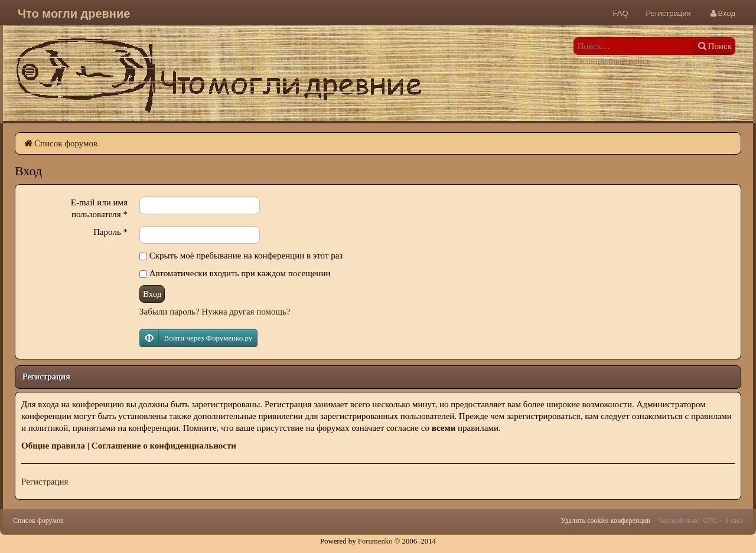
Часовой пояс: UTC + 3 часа (701, 521)
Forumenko (375, 541)
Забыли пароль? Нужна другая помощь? (215, 312)
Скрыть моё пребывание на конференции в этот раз (241, 256)
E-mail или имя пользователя (99, 208)
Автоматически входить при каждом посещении (235, 273)
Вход (152, 294)
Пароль (110, 232)
